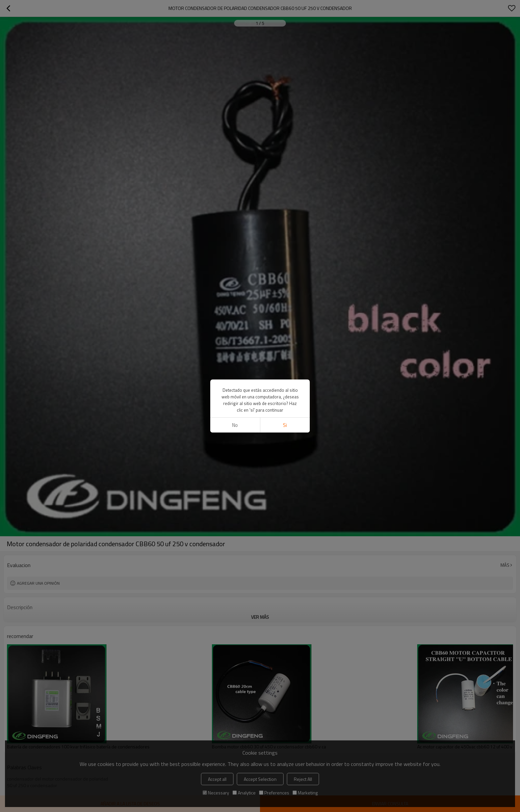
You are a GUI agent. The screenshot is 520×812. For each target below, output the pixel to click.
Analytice (244, 793)
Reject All (303, 779)
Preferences (274, 793)
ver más (260, 617)
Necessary (216, 793)
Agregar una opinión (38, 583)
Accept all (217, 779)
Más (505, 565)
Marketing (305, 793)
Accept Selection (260, 779)
